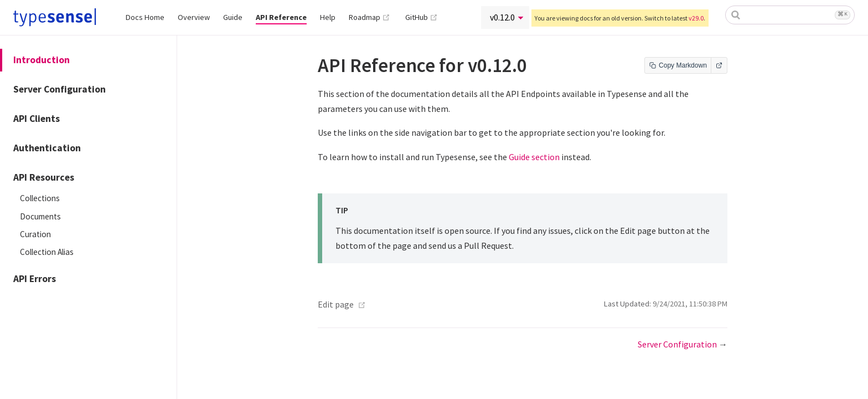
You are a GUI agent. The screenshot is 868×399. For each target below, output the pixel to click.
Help (328, 17)
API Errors (35, 279)
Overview (194, 17)
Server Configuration (60, 89)
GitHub (422, 17)
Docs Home (145, 17)
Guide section (534, 157)
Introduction (42, 60)
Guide (233, 17)
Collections (40, 198)
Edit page (336, 304)
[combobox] (790, 15)
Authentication (47, 148)
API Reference (281, 17)
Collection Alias (47, 252)
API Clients (37, 119)
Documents (40, 216)
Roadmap (370, 17)
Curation (35, 234)
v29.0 (696, 18)
